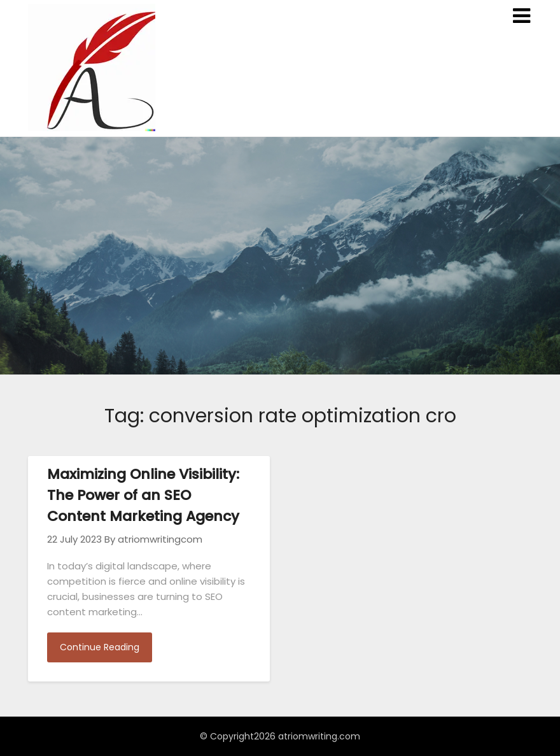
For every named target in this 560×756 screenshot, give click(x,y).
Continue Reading (100, 647)
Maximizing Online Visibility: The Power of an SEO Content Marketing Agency (143, 495)
